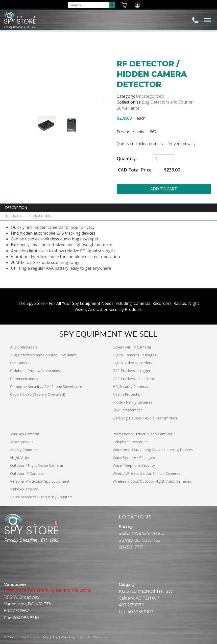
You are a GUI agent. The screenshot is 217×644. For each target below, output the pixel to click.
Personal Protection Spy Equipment (40, 481)
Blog (55, 637)
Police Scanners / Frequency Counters (41, 497)
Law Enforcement (127, 410)
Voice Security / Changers (134, 457)
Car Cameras (21, 363)
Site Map (43, 637)
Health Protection (128, 394)
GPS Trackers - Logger (131, 371)
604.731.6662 (17, 611)
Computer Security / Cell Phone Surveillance (46, 387)
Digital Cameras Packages (134, 355)
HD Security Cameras (130, 387)
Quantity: (127, 158)
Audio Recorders (24, 347)
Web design (69, 637)
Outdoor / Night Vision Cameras (37, 465)
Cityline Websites (95, 637)
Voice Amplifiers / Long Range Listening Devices (153, 450)
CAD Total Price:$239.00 (149, 170)
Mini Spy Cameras (25, 434)
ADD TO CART (164, 189)
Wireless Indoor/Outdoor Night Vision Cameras (152, 481)
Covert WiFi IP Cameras (132, 347)
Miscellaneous (22, 442)
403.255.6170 (131, 605)
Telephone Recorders (131, 442)
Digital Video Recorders (132, 363)
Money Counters (24, 450)
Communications (24, 379)
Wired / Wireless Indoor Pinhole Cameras (146, 473)
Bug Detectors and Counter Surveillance (43, 355)
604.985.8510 (26, 618)
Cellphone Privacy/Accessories (35, 371)
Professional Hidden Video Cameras (143, 434)
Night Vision (20, 457)
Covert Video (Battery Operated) (38, 394)
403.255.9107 (140, 612)
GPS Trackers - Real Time (134, 379)
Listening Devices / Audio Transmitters (145, 418)
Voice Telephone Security (134, 465)
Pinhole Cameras (24, 489)
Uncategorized (150, 96)
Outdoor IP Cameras (27, 473)
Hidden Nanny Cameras (132, 402)
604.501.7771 (131, 547)
